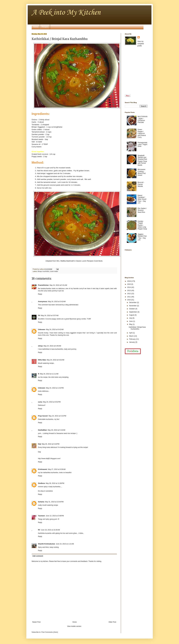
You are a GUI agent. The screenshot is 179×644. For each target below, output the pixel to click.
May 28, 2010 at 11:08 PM (55, 483)
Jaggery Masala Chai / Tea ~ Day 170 (142, 237)
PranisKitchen (43, 285)
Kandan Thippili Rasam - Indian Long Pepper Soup (142, 225)
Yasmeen (42, 516)
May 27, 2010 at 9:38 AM (57, 469)
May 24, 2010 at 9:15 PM (57, 416)
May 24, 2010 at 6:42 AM (55, 330)
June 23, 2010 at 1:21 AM (65, 544)
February (132, 339)
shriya (40, 346)
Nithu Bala (42, 360)
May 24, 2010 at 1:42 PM (55, 388)
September (133, 312)
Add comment (38, 556)
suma (40, 402)
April (131, 333)
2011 (129, 297)
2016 (129, 281)
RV (39, 530)
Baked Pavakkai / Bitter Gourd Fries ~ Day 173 (142, 199)
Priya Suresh (43, 416)
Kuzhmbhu (46, 271)
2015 (129, 284)
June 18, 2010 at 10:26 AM (50, 530)
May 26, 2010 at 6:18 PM (51, 444)
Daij (40, 444)
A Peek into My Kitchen (66, 13)
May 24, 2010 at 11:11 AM (49, 374)
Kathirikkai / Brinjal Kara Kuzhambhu (137, 328)
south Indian (54, 271)
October (132, 309)
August (132, 315)
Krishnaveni (43, 469)
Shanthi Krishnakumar (47, 544)
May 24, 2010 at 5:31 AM (58, 285)
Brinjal (40, 271)
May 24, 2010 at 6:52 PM (52, 402)
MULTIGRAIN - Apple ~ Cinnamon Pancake (142, 119)
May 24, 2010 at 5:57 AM (50, 316)
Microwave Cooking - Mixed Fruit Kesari (142, 172)
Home (36, 27)
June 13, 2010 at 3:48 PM (55, 516)
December (133, 302)
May (131, 324)
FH (39, 316)
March (132, 336)
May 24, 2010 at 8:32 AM (55, 360)
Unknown (42, 330)
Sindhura (42, 483)
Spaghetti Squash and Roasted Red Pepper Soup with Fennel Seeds (142, 160)
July (131, 318)
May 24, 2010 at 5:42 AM (57, 302)
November (133, 306)
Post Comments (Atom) (50, 632)
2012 (129, 294)
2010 (129, 300)
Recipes (45, 27)
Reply (40, 294)
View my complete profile (141, 44)
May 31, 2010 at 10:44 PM (54, 502)
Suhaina (41, 502)
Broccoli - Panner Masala (141, 184)
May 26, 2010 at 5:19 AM (56, 430)
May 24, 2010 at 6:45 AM (52, 346)
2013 (129, 291)
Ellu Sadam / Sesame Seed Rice (142, 210)
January (132, 342)
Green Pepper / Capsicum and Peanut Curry (142, 133)
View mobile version (74, 626)
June (131, 321)
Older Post (112, 622)
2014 (129, 287)
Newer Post (36, 622)
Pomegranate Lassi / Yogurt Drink (142, 145)
